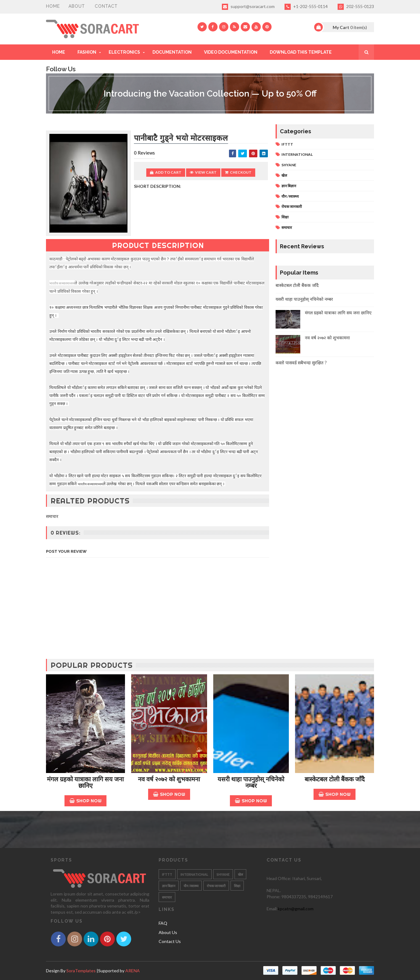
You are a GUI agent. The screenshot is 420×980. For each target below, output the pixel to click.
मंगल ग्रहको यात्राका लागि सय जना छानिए (338, 313)
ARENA (133, 971)
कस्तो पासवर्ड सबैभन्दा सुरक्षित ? (301, 363)
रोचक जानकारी (292, 207)
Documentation (172, 52)
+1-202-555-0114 (306, 7)
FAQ (163, 923)
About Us (168, 932)
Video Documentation (231, 52)
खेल (284, 175)
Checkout (238, 172)
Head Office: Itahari (286, 878)
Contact (106, 6)
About (77, 6)
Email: (272, 909)
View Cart (203, 172)
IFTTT (287, 144)
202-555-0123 (356, 7)
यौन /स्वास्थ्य (290, 196)
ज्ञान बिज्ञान (289, 186)
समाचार (287, 227)
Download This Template (301, 52)
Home (53, 6)
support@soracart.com (248, 7)
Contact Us (170, 941)
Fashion (87, 52)
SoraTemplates (81, 971)
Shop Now (85, 801)
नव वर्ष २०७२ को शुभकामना (327, 338)
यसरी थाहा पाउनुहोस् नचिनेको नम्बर (304, 299)
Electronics (124, 52)
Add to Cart (166, 172)
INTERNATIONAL (297, 154)
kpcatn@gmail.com (296, 909)
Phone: (274, 897)
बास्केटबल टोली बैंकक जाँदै (297, 285)
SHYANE (289, 165)
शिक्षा (285, 217)
